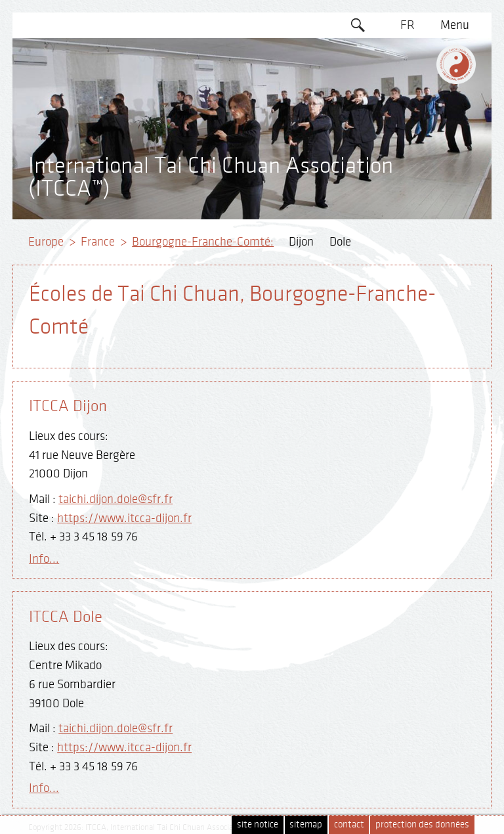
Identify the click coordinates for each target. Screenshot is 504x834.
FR (408, 25)
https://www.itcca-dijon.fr (124, 518)
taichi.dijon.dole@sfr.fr (115, 499)
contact (349, 824)
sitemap (306, 824)
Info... (44, 559)
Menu (455, 25)
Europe (46, 242)
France (98, 242)
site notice (258, 824)
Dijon (301, 242)
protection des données (422, 824)
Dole (340, 242)
